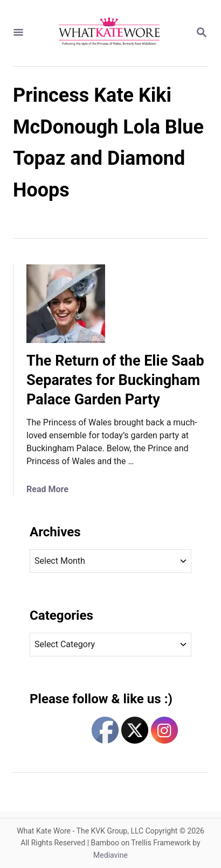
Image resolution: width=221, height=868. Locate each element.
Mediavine (110, 855)
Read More (47, 489)
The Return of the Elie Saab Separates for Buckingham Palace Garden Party (115, 380)
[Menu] (18, 33)
